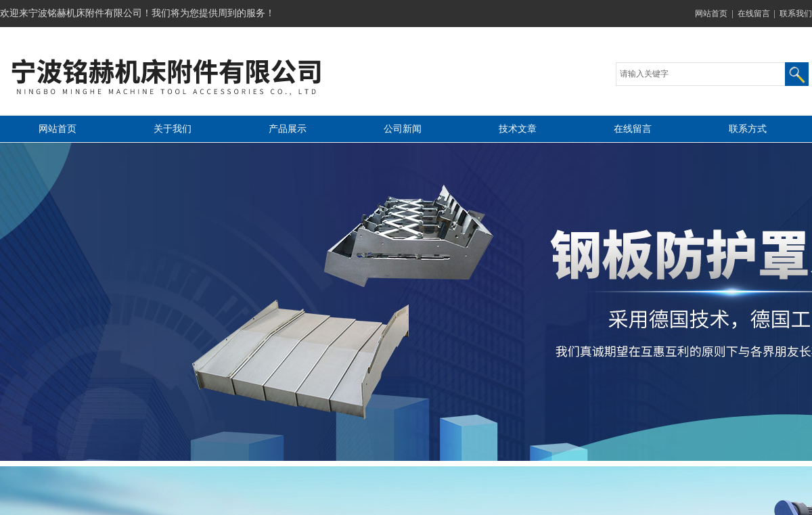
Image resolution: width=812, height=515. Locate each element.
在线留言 (754, 14)
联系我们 (796, 14)
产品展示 (288, 129)
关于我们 (173, 129)
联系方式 (748, 129)
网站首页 (711, 14)
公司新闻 (403, 129)
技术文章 (518, 129)
